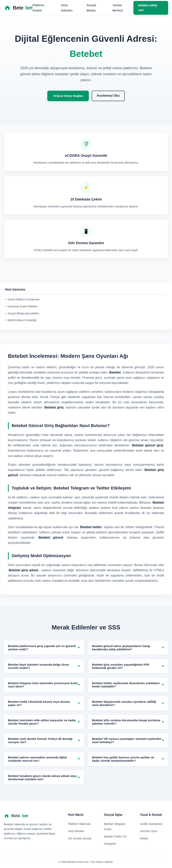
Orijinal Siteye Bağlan (68, 96)
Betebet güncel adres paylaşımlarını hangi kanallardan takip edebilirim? (128, 648)
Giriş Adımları (76, 831)
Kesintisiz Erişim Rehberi (23, 306)
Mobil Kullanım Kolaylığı (22, 320)
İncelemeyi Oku (108, 96)
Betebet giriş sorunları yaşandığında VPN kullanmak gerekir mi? (128, 666)
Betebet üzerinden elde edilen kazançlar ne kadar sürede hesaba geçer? (44, 722)
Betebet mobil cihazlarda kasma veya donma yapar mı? (44, 703)
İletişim (144, 838)
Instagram (110, 844)
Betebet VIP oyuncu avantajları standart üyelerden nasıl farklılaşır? (128, 740)
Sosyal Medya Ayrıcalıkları (23, 313)
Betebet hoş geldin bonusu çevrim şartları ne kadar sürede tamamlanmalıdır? (128, 759)
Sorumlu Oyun (149, 831)
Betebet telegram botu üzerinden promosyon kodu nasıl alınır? (44, 685)
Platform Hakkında (79, 824)
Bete (18, 8)
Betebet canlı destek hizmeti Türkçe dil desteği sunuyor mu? (44, 740)
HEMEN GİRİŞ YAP (148, 8)
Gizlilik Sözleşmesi (151, 824)
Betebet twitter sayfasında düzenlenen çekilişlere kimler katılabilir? (128, 685)
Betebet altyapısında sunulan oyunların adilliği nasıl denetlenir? (128, 703)
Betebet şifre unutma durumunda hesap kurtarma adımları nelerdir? (128, 722)
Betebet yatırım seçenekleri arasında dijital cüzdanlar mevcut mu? (44, 759)
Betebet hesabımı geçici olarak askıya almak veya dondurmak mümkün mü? (44, 778)
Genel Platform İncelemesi (23, 299)
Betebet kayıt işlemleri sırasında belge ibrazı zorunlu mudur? (44, 666)
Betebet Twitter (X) (115, 836)
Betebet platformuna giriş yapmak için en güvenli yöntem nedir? (44, 648)
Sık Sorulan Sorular (80, 838)
